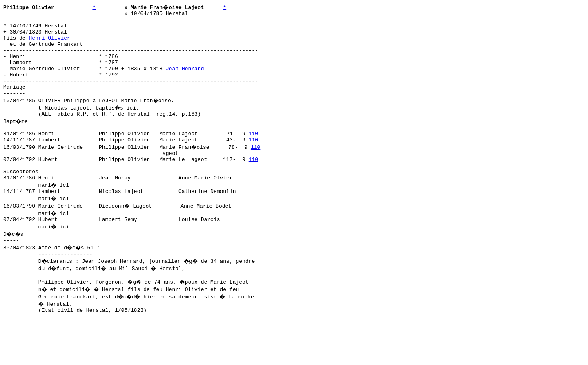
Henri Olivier (49, 44)
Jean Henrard (185, 81)
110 (253, 154)
